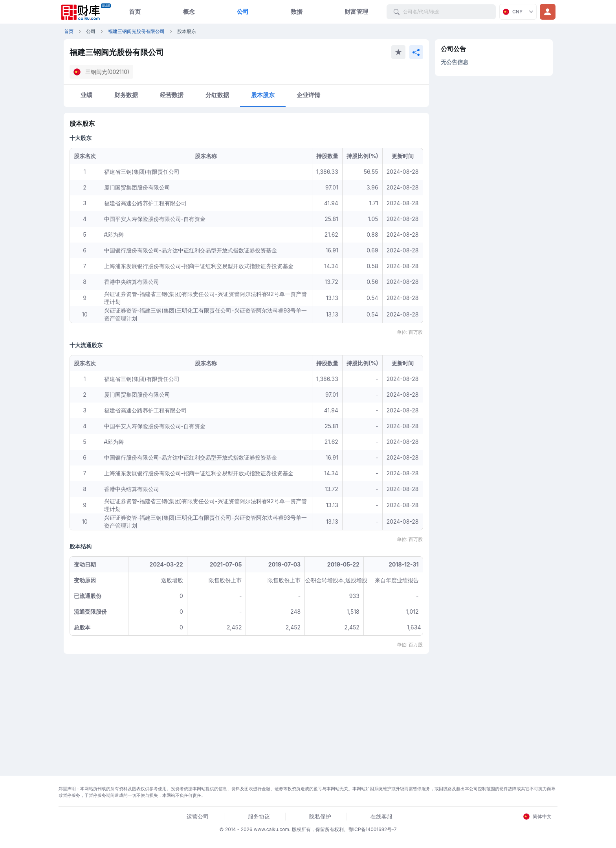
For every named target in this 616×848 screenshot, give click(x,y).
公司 (243, 12)
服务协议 (259, 816)
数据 (297, 12)
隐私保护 (320, 816)
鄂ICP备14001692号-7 (373, 829)
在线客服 (381, 816)
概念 (189, 12)
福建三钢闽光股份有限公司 (136, 31)
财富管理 (356, 12)
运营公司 (198, 816)
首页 (135, 12)
